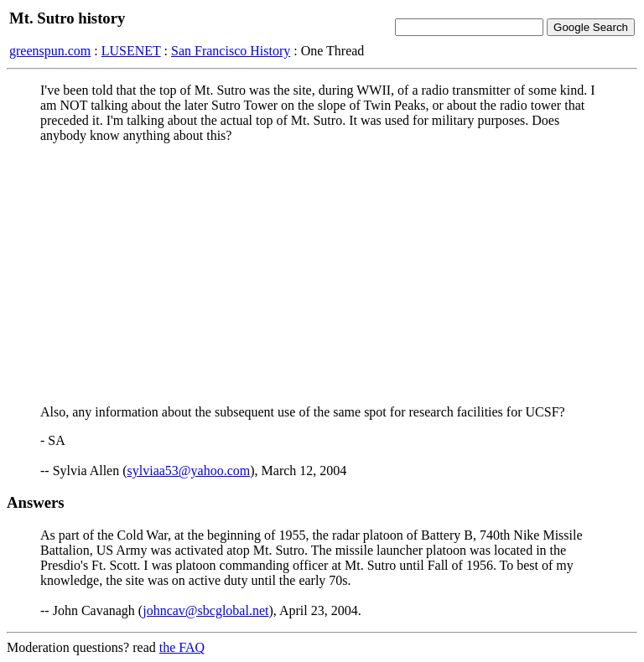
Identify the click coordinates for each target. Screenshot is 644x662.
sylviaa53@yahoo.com (189, 471)
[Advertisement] (322, 274)
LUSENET (131, 51)
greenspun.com (50, 51)
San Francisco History (231, 51)
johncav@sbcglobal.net (205, 610)
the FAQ (182, 647)
